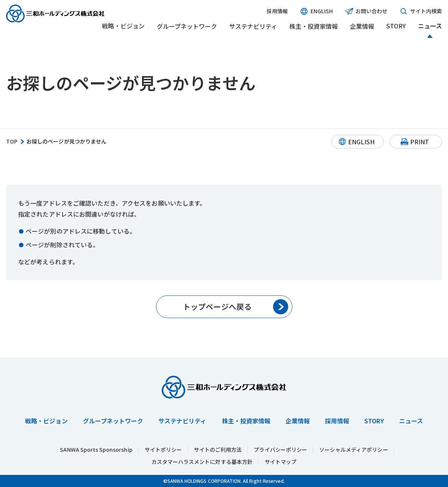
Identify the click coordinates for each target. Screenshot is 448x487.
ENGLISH (316, 11)
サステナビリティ (253, 26)
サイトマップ (281, 462)
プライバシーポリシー (280, 450)
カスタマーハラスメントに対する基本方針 (202, 462)
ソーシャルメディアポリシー (354, 450)
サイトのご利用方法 (218, 450)
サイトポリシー (163, 450)
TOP (12, 141)
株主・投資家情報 (314, 26)
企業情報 (362, 26)
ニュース (430, 26)
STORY (396, 26)
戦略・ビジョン (123, 26)
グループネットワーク (187, 26)
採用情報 (277, 11)
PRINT (420, 142)
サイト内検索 (421, 11)
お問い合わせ (366, 11)
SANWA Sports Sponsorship (96, 450)
